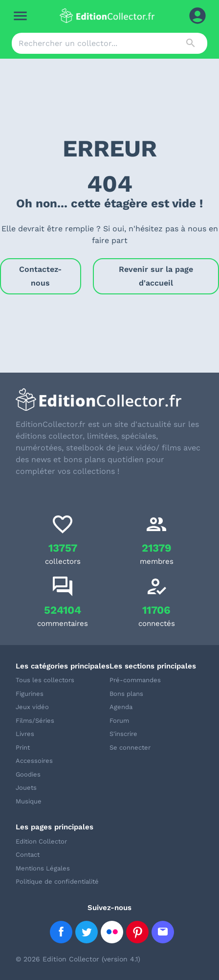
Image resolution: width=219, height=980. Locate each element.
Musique (29, 801)
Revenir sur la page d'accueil (156, 276)
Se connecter (130, 747)
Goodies (28, 774)
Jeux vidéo (32, 707)
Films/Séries (35, 721)
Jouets (26, 788)
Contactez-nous (41, 276)
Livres (25, 734)
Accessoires (34, 761)
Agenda (121, 707)
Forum (119, 721)
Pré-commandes (135, 680)
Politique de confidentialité (57, 881)
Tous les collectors (45, 680)
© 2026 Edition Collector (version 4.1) (78, 959)
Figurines (30, 694)
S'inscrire (123, 734)
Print (23, 747)
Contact (28, 855)
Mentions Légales (43, 868)
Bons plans (126, 694)
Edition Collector (41, 841)
